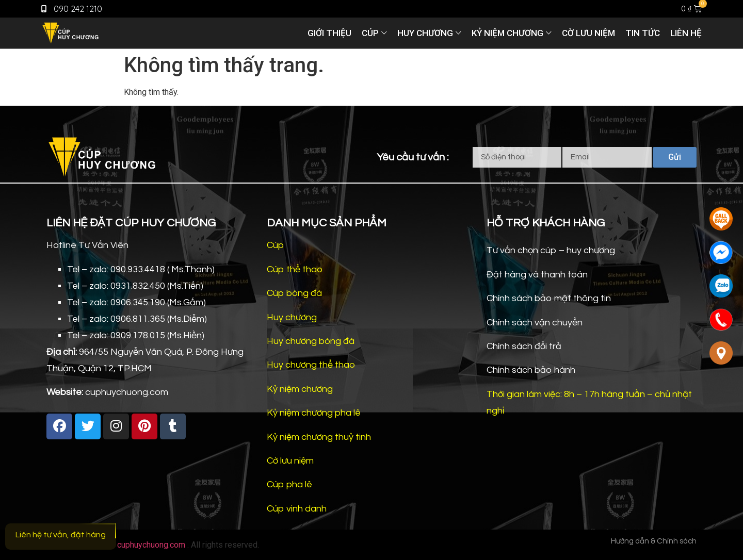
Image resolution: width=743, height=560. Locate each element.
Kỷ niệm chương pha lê (314, 413)
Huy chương (425, 33)
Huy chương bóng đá (311, 341)
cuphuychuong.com (151, 545)
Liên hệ (686, 33)
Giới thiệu (329, 33)
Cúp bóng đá (294, 293)
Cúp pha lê (289, 484)
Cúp (370, 33)
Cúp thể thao (295, 269)
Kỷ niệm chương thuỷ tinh (319, 437)
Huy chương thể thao (311, 365)
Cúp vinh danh (297, 509)
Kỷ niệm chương (507, 33)
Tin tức (643, 33)
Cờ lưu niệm (588, 33)
